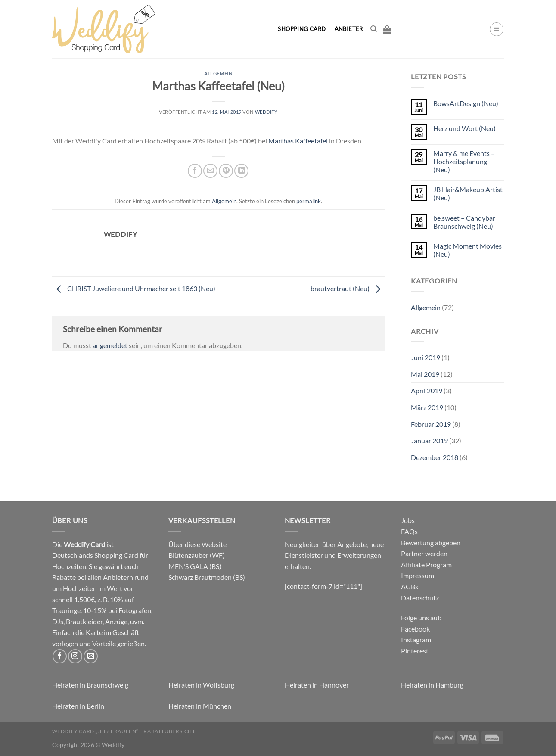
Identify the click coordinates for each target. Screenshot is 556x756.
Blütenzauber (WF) (197, 555)
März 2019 (427, 407)
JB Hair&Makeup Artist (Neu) (468, 193)
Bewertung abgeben (431, 543)
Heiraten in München (200, 706)
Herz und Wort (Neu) (464, 128)
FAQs (409, 531)
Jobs (408, 520)
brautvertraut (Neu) (348, 289)
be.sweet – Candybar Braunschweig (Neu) (464, 222)
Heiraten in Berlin (78, 706)
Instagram (416, 639)
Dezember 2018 (435, 457)
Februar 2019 (431, 424)
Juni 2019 (426, 357)
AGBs (410, 586)
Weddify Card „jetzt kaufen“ (95, 731)
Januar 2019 (429, 440)
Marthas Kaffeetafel (298, 141)
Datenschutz (420, 598)
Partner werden (424, 553)
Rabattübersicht (169, 731)
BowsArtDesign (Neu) (466, 103)
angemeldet (110, 345)
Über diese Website (197, 544)
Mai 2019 (425, 374)
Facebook (415, 629)
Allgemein (218, 73)
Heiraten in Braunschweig (90, 685)
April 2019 (427, 390)
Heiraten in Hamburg (432, 685)
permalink (309, 201)
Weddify (266, 112)
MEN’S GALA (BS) (195, 566)
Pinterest (415, 651)
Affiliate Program (426, 565)
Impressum (418, 575)
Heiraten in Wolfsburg (201, 685)
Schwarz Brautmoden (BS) (207, 577)
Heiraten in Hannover (317, 685)
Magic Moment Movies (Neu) (467, 250)
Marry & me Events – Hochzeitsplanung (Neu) (464, 161)
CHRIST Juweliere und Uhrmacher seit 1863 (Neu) (134, 289)
